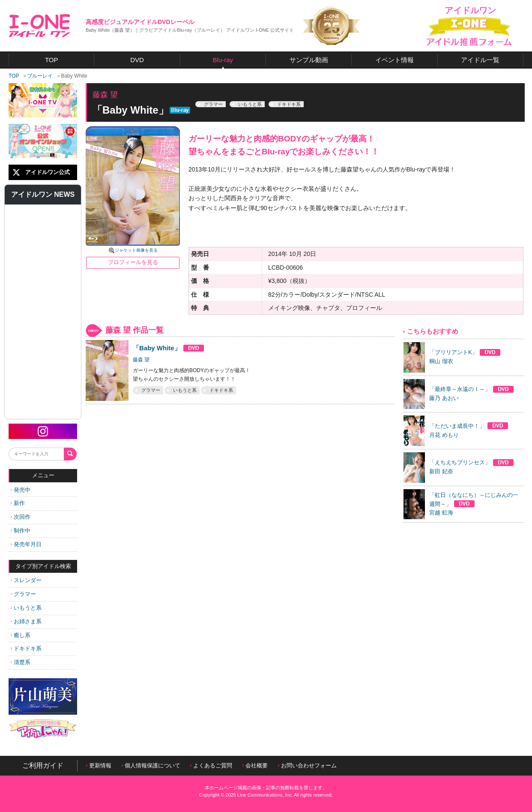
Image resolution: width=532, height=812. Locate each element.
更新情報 (99, 765)
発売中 (21, 490)
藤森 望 (141, 360)
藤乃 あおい (444, 398)
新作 (18, 503)
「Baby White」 (169, 348)
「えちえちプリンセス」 (472, 462)
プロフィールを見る (133, 262)
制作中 (21, 531)
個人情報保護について (151, 765)
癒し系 (21, 635)
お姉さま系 (26, 621)
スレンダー (26, 580)
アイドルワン (40, 26)
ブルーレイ (40, 76)
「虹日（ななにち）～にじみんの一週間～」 (474, 500)
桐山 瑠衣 (441, 361)
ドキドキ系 (26, 648)
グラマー (23, 594)
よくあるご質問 (211, 765)
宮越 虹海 (441, 513)
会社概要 (255, 765)
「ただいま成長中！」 (469, 426)
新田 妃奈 (441, 471)
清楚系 (21, 662)
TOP (14, 76)
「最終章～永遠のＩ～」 (472, 389)
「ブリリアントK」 (465, 352)
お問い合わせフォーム (307, 765)
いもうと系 (26, 608)
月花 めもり (444, 435)
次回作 (21, 517)
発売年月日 (26, 544)
